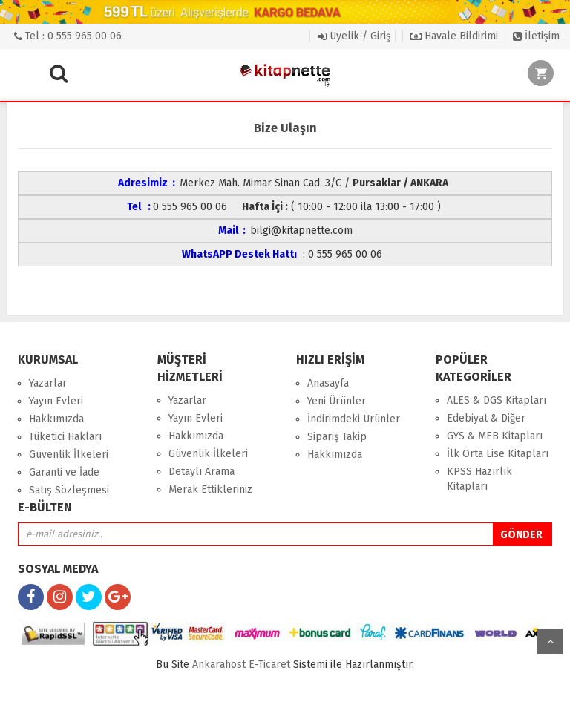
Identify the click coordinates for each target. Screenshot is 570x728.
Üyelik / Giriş (354, 36)
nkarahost (220, 665)
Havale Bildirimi (454, 36)
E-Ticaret (269, 665)
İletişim (536, 36)
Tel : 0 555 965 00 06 (68, 36)
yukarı (550, 641)
